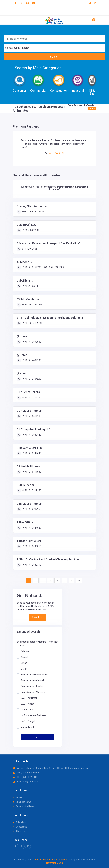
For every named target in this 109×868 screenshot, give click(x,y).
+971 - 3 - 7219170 (31, 490)
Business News (22, 802)
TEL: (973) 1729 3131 (26, 777)
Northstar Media (55, 863)
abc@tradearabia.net (26, 773)
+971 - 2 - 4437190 (31, 360)
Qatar (24, 669)
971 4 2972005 (29, 249)
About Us (19, 831)
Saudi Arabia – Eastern (32, 686)
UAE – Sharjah (28, 721)
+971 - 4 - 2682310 (31, 565)
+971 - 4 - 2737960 (31, 509)
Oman (24, 663)
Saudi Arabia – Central (32, 680)
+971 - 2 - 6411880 (31, 472)
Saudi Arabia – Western (33, 692)
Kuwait (24, 657)
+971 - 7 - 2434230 (31, 379)
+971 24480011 (30, 286)
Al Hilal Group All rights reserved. (51, 860)
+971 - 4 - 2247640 (31, 453)
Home (17, 797)
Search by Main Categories (38, 68)
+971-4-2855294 (30, 230)
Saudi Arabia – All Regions (34, 675)
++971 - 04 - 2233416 (33, 212)
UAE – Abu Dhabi (29, 698)
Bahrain (25, 651)
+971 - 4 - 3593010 (31, 546)
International (27, 727)
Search (54, 57)
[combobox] (54, 48)
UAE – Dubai (27, 710)
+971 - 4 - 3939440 (31, 435)
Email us (37, 617)
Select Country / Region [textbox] (17, 48)
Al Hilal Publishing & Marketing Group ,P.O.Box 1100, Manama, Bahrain (50, 768)
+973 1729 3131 (55, 153)
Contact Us (20, 827)
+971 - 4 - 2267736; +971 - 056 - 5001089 (43, 267)
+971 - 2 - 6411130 (31, 416)
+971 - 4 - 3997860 (31, 342)
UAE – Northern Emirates (34, 715)
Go (37, 737)
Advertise (19, 822)
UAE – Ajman (28, 704)
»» (79, 581)
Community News (23, 806)
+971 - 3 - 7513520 (31, 397)
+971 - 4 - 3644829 (31, 528)
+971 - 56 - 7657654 (32, 305)
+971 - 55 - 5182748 (32, 323)
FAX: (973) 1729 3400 (26, 782)
